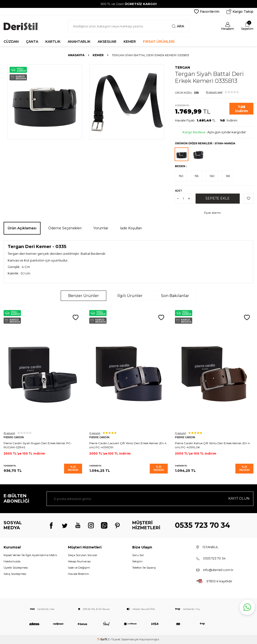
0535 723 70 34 (203, 525)
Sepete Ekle (218, 198)
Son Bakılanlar (175, 296)
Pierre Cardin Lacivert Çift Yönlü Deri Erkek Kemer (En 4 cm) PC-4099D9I (128, 445)
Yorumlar (101, 228)
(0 (214, 92)
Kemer (98, 55)
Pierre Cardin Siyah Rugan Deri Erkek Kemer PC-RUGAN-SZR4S (38, 445)
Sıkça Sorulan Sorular (83, 555)
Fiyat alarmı (212, 213)
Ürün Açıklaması (22, 228)
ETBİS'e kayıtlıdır (219, 581)
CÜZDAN (11, 42)
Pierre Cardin (14, 437)
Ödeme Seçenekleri (65, 228)
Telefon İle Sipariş (144, 568)
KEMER (130, 42)
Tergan (182, 67)
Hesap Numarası (79, 561)
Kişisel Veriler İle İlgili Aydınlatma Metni (30, 555)
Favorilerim (207, 12)
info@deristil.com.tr (218, 570)
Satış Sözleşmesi (15, 574)
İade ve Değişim (79, 568)
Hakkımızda (12, 561)
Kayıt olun (239, 498)
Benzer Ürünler (84, 296)
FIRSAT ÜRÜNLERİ (159, 42)
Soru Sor (138, 555)
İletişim (137, 561)
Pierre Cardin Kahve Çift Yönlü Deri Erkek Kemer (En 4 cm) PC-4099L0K (212, 445)
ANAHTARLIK (79, 42)
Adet (179, 191)
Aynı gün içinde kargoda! (227, 132)
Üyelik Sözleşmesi (16, 568)
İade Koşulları (131, 228)
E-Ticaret (114, 639)
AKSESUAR (107, 42)
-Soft (102, 639)
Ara (178, 26)
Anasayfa (76, 55)
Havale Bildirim (78, 574)
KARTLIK (53, 42)
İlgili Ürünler (130, 296)
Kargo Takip (240, 12)
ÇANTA (32, 42)
